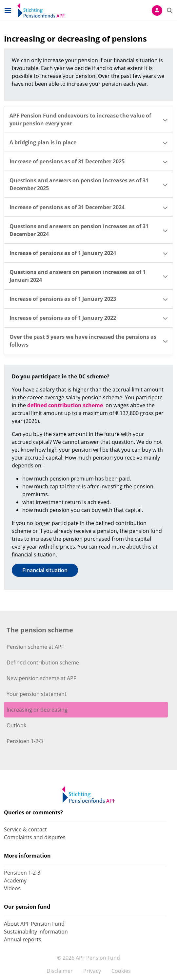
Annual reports (23, 939)
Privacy (92, 971)
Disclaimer (60, 971)
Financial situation (45, 570)
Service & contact (25, 829)
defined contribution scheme (65, 405)
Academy (15, 880)
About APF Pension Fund (34, 924)
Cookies (121, 971)
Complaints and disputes (35, 837)
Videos (12, 888)
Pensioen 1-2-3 (22, 873)
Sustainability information (36, 932)
